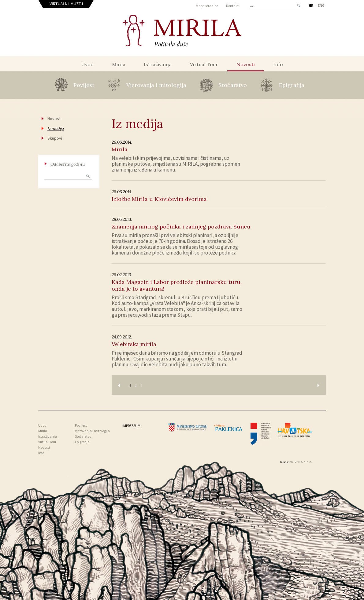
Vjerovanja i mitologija (156, 85)
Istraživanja (158, 64)
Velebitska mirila (134, 344)
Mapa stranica (207, 6)
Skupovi (55, 138)
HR (311, 5)
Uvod (87, 64)
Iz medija (56, 128)
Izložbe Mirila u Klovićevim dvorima (159, 199)
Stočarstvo (233, 85)
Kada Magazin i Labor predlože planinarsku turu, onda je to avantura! (177, 285)
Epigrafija (292, 85)
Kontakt (232, 6)
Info (278, 64)
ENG (321, 5)
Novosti (246, 64)
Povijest (84, 85)
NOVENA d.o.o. (301, 462)
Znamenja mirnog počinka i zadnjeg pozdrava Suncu (181, 226)
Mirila (119, 64)
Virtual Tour (204, 64)
